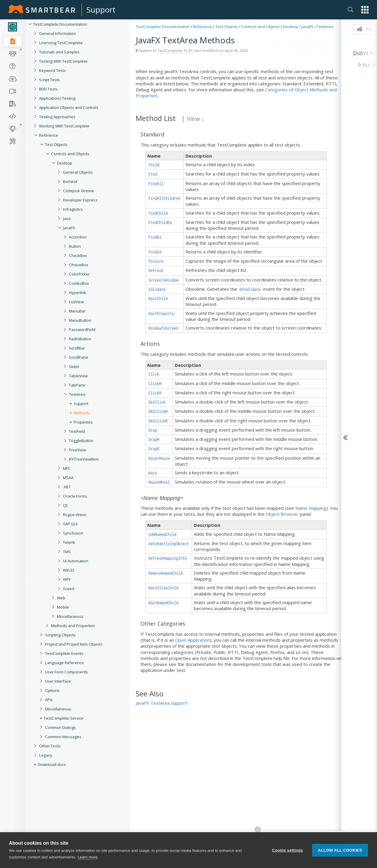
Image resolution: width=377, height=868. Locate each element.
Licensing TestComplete (61, 43)
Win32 (69, 570)
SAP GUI (70, 524)
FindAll (156, 184)
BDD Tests (48, 89)
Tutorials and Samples (59, 52)
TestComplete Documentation (60, 24)
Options (52, 690)
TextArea (325, 27)
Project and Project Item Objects (74, 644)
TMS (67, 552)
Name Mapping (311, 508)
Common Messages (63, 737)
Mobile (63, 607)
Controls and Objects (70, 154)
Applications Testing (57, 98)
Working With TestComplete (64, 126)
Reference (49, 135)
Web (61, 598)
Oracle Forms (75, 496)
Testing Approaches (57, 117)
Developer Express (80, 200)
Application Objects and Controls (69, 107)
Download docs (52, 764)
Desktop (65, 163)
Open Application (192, 640)
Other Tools (50, 746)
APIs (49, 700)
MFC (67, 468)
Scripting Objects (60, 635)
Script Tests (50, 80)
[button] (365, 10)
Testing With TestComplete (63, 61)
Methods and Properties (73, 626)
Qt (65, 505)
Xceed (69, 589)
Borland (70, 181)
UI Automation (76, 561)
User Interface (58, 681)
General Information (58, 33)
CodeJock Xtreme (78, 191)
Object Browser (282, 514)
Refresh (156, 271)
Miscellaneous (70, 616)
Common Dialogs (61, 727)
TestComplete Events (64, 653)
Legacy (46, 755)
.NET (67, 487)
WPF (67, 579)
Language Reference (64, 663)
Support (101, 10)
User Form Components (67, 672)
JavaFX (69, 228)
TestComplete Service (64, 718)
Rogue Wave (75, 515)
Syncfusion (73, 533)
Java (67, 218)
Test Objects (56, 144)
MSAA (68, 478)
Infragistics (73, 209)
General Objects (78, 172)
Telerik (69, 542)
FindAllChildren (164, 198)
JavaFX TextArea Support (162, 703)
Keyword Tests (52, 70)
